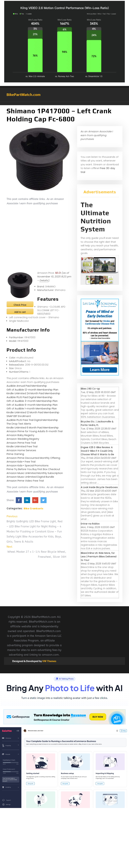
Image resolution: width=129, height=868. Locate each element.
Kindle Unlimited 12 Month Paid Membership (33, 412)
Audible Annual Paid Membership (27, 386)
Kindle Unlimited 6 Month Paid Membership (33, 428)
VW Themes (49, 661)
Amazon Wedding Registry (23, 439)
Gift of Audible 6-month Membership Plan (32, 405)
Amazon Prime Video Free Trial (25, 481)
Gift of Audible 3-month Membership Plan (32, 401)
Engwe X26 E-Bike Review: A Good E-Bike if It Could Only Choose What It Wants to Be (97, 451)
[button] (64, 103)
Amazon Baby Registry (20, 435)
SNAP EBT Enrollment (19, 416)
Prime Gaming (15, 454)
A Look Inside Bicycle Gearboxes (99, 487)
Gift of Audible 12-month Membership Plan (32, 390)
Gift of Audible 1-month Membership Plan (32, 408)
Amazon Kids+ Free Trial (21, 462)
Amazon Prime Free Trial (21, 443)
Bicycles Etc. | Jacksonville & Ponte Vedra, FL (97, 423)
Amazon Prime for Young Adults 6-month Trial (35, 431)
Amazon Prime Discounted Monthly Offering (33, 458)
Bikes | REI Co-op (90, 389)
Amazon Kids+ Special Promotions (28, 465)
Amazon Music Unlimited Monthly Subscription (35, 473)
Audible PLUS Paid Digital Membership (29, 397)
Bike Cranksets (33, 508)
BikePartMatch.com (24, 95)
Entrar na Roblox (90, 524)
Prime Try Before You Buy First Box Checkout (33, 469)
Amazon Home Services (21, 450)
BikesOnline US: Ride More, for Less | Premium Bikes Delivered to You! (99, 557)
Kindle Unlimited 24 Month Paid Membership (33, 393)
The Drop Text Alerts (19, 424)
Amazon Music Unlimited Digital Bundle (30, 477)
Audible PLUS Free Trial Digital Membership (32, 420)
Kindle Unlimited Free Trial (22, 446)
